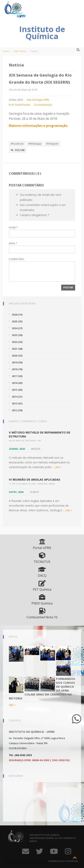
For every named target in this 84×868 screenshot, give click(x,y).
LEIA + (58, 467)
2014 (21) (17, 397)
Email (13, 243)
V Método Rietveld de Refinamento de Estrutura (40, 434)
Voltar (18, 150)
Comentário (17, 259)
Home (6, 51)
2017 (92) (17, 376)
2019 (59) (17, 362)
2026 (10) (17, 315)
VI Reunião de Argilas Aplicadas (35, 479)
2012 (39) (17, 410)
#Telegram (52, 144)
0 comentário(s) (43, 105)
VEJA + (12, 705)
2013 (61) (17, 403)
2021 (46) (17, 349)
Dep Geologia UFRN (38, 100)
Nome (13, 228)
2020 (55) (17, 356)
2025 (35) (17, 321)
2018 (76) (17, 369)
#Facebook (17, 144)
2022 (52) (17, 342)
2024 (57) (17, 328)
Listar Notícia (20, 51)
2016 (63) (17, 383)
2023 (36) (17, 335)
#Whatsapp (35, 144)
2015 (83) (17, 390)
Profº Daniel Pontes (20, 105)
